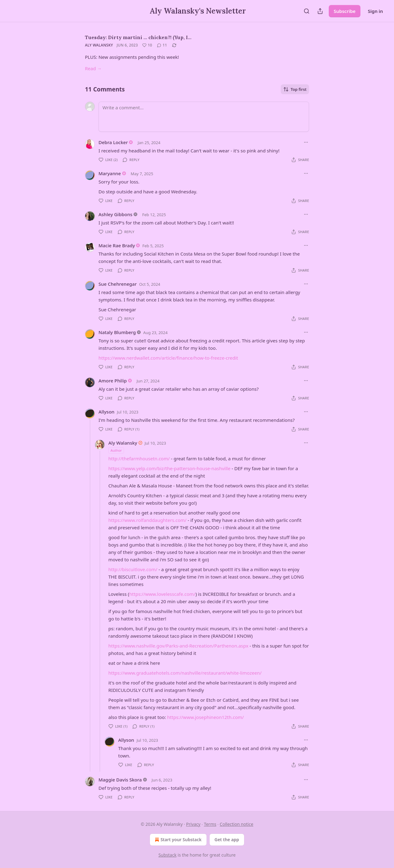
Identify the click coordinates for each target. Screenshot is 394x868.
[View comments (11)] (162, 45)
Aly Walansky (99, 45)
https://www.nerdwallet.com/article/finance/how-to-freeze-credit (168, 358)
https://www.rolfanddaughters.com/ (147, 520)
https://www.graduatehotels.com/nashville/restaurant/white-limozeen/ (185, 673)
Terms (210, 824)
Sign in (375, 11)
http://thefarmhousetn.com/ (139, 458)
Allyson (107, 412)
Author (116, 450)
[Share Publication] (320, 11)
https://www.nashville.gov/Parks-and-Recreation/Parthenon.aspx (178, 646)
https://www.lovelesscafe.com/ (162, 594)
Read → (93, 68)
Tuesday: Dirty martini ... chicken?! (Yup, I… (138, 37)
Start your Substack (177, 840)
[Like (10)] (147, 45)
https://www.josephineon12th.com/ (205, 717)
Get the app (227, 840)
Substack (168, 855)
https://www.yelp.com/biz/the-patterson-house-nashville (169, 468)
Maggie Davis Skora (120, 780)
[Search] (307, 11)
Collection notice (237, 824)
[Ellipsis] (306, 142)
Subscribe (345, 11)
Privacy (193, 824)
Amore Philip (113, 381)
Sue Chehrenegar (118, 284)
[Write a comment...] (204, 117)
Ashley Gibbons (115, 214)
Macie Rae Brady (117, 245)
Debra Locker (113, 142)
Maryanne (110, 173)
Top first (295, 89)
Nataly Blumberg (117, 332)
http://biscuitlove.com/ (133, 569)
